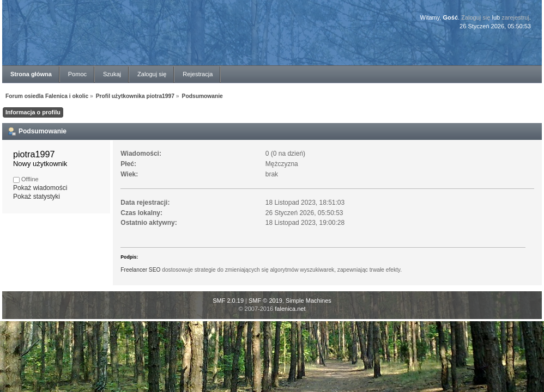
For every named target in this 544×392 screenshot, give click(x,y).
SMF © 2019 (265, 301)
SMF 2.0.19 (228, 301)
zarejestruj (515, 17)
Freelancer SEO (140, 270)
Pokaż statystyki (37, 197)
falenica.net (290, 309)
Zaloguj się (476, 17)
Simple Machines (309, 301)
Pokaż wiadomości (40, 188)
